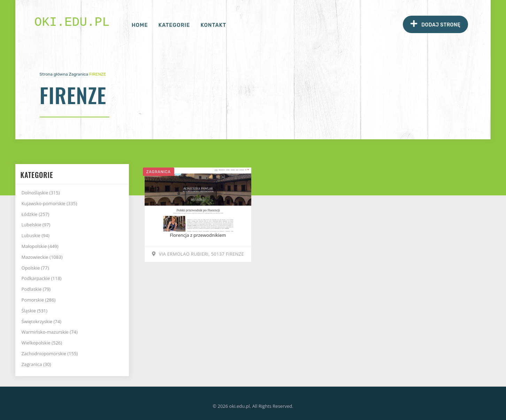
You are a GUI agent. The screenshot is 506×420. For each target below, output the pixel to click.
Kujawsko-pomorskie (49, 203)
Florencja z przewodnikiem (198, 235)
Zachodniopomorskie (50, 353)
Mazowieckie (42, 257)
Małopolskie (40, 246)
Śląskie (35, 311)
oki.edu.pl (72, 22)
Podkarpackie (42, 278)
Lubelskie (36, 225)
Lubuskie (36, 235)
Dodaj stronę (435, 24)
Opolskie (35, 268)
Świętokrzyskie (42, 321)
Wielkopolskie (42, 343)
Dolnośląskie (41, 193)
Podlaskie (36, 289)
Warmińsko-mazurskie (50, 332)
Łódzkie (35, 214)
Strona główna (54, 74)
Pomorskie (39, 300)
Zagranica (79, 74)
